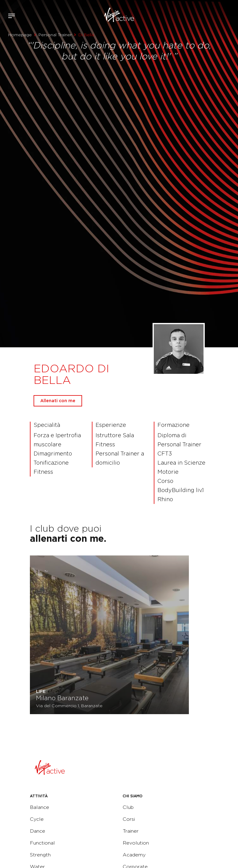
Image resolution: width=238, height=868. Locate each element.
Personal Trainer (55, 35)
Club (128, 807)
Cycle (37, 819)
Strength (40, 855)
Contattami (231, 15)
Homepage (20, 35)
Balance (40, 807)
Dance (38, 831)
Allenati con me (58, 401)
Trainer (131, 831)
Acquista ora (222, 15)
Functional (42, 843)
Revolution (136, 843)
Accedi (213, 16)
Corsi (129, 819)
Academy (134, 855)
